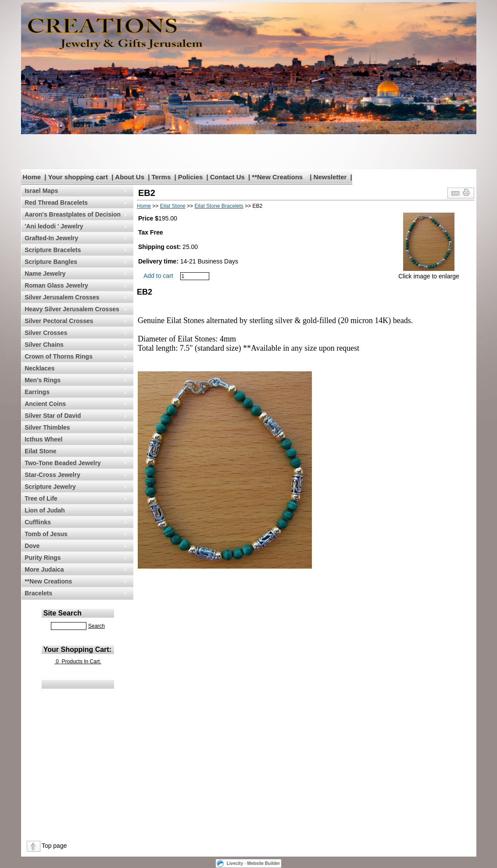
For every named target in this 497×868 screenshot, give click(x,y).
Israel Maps (41, 191)
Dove (32, 546)
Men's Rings (43, 380)
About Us (130, 177)
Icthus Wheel (43, 439)
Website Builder (263, 863)
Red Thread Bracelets (56, 203)
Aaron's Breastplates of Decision (73, 214)
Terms (161, 177)
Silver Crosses (46, 333)
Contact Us (227, 177)
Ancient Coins (45, 404)
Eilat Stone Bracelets (219, 206)
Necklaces (40, 368)
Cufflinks (38, 522)
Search (97, 626)
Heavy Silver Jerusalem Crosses (72, 309)
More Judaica (44, 569)
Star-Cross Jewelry (52, 475)
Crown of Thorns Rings (59, 356)
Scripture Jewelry (50, 487)
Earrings (37, 392)
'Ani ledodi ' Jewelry (54, 226)
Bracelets (38, 593)
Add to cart (158, 276)
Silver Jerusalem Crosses (62, 297)
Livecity (235, 863)
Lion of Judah (45, 510)
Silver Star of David (53, 416)
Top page (54, 846)
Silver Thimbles (47, 427)
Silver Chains (44, 345)
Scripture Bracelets (53, 250)
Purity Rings (43, 558)
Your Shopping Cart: (77, 649)
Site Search (63, 613)
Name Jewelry (45, 274)
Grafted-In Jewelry (51, 238)
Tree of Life (41, 498)
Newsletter (330, 177)
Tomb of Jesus (46, 534)
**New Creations (277, 177)
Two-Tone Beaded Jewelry (63, 463)
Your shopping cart (78, 177)
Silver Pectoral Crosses (59, 321)
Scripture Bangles (51, 262)
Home (32, 177)
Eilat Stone (40, 451)
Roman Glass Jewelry (56, 285)
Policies (191, 177)
